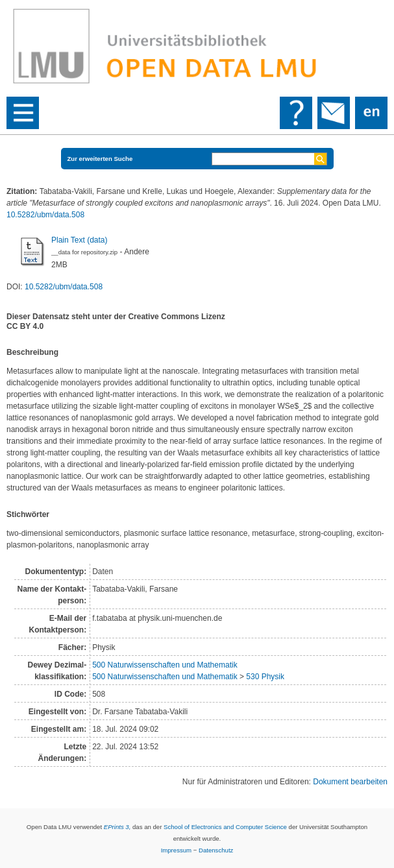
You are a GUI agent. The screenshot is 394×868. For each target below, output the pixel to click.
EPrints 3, (117, 827)
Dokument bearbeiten (350, 782)
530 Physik (265, 677)
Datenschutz (216, 850)
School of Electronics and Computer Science (225, 827)
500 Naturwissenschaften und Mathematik (165, 665)
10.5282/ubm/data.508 (45, 215)
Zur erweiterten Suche (100, 159)
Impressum (176, 850)
